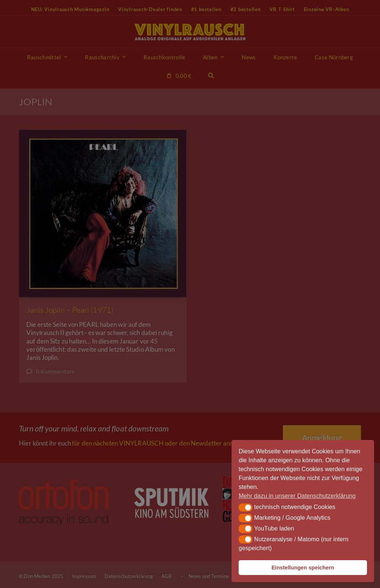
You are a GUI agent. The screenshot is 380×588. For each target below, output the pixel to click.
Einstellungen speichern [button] (303, 568)
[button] (245, 507)
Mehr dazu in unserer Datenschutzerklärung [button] (297, 496)
